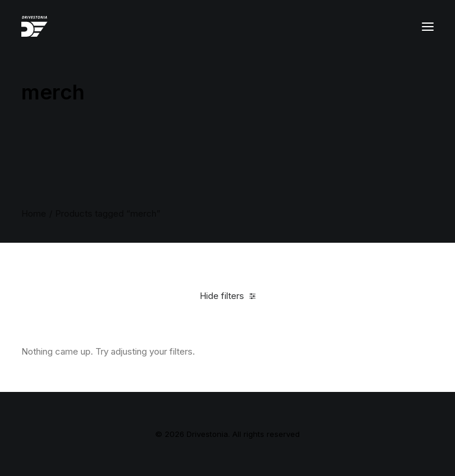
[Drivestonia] (34, 26)
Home (34, 213)
